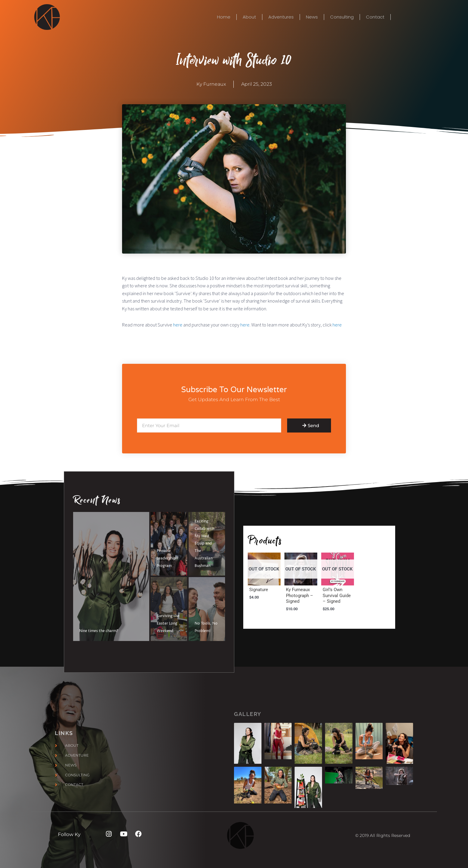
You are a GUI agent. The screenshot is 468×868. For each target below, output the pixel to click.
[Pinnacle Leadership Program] (169, 544)
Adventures (281, 17)
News (312, 17)
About (249, 17)
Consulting (342, 17)
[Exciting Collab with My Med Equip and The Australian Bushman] (207, 544)
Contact (375, 17)
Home (224, 17)
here (178, 325)
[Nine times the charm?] (111, 576)
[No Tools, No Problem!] (207, 609)
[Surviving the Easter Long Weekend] (169, 609)
